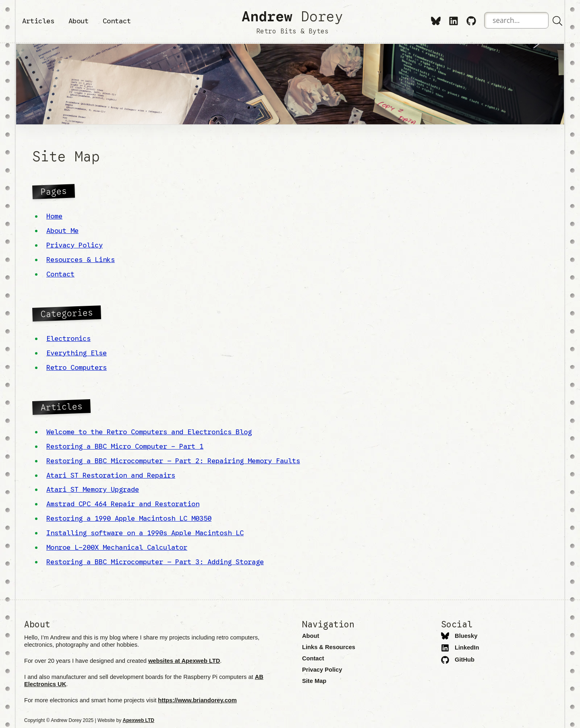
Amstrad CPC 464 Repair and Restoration (123, 504)
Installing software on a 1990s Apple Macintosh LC (145, 533)
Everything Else (77, 353)
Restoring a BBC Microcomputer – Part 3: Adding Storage (155, 562)
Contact (117, 21)
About (79, 21)
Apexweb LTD (139, 720)
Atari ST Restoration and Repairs (111, 475)
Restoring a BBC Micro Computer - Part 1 (125, 446)
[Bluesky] (436, 21)
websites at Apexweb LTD (184, 661)
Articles (38, 21)
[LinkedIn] (454, 21)
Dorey (292, 21)
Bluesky (459, 636)
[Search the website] (516, 20)
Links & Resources (329, 647)
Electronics (68, 338)
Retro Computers (77, 367)
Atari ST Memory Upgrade (93, 489)
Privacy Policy (75, 245)
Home (54, 216)
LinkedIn (460, 648)
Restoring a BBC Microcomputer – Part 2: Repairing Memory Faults (173, 461)
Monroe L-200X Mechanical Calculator (117, 547)
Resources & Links (81, 260)
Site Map (314, 681)
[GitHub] (471, 21)
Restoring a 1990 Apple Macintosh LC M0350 (129, 518)
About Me (62, 231)
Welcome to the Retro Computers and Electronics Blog (149, 432)
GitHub (458, 660)
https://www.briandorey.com (197, 700)
